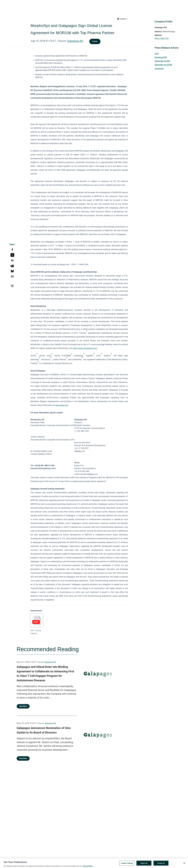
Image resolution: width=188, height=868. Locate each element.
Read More (23, 706)
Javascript (159, 69)
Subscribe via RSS (162, 61)
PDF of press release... (36, 632)
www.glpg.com (62, 405)
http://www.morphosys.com (85, 348)
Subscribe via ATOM (163, 65)
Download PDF (161, 57)
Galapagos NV (75, 41)
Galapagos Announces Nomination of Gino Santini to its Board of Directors (44, 730)
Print (157, 54)
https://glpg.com (162, 38)
